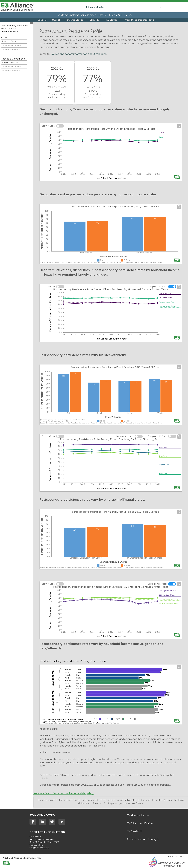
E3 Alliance (35, 837)
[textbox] (14, 45)
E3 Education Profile (140, 823)
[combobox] (14, 41)
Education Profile (95, 7)
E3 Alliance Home (138, 815)
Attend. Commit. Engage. (143, 839)
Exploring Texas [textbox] (9, 41)
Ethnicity (95, 20)
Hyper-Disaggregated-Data (139, 20)
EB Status (112, 20)
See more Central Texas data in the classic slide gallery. (64, 793)
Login (160, 7)
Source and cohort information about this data (78, 54)
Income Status (75, 20)
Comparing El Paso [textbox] (11, 62)
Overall (56, 20)
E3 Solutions (134, 831)
